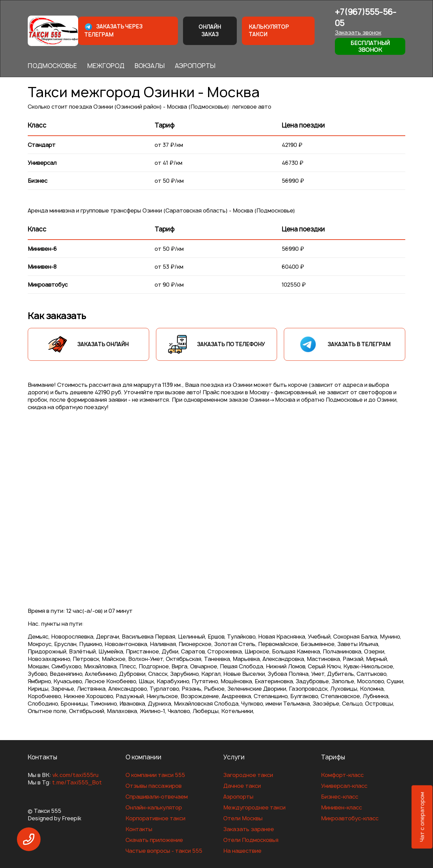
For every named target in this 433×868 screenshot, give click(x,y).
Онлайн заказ (210, 31)
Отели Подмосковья (251, 840)
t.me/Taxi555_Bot (77, 782)
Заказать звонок (358, 32)
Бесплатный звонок (370, 46)
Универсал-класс (344, 786)
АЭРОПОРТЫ (195, 66)
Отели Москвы (243, 818)
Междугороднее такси (254, 807)
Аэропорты (238, 797)
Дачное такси (242, 786)
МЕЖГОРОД (106, 66)
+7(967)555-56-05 (366, 18)
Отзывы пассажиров (154, 786)
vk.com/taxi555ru (75, 775)
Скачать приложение (154, 840)
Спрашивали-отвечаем (157, 797)
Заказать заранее (249, 829)
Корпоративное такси (155, 818)
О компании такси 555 (155, 775)
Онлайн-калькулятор (154, 807)
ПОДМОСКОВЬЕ (52, 66)
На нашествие (242, 851)
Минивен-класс (341, 807)
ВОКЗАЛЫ (150, 66)
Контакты (139, 829)
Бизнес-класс (340, 797)
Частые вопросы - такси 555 (164, 851)
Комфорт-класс (342, 775)
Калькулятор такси (269, 31)
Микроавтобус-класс (350, 818)
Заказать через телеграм (113, 30)
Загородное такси (248, 775)
